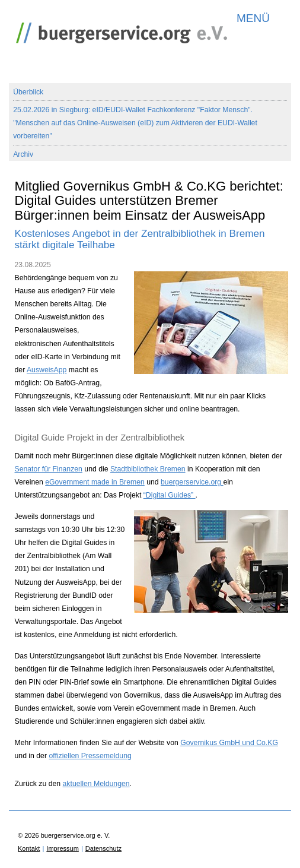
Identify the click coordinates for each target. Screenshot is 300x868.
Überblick (28, 92)
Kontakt (29, 848)
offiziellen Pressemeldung (90, 756)
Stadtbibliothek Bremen (148, 469)
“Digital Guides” (170, 495)
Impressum (62, 848)
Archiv (23, 154)
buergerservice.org (192, 482)
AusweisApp (47, 370)
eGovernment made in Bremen (95, 482)
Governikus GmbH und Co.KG (229, 743)
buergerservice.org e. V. (119, 30)
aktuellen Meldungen (96, 784)
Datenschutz (103, 848)
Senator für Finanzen (49, 469)
